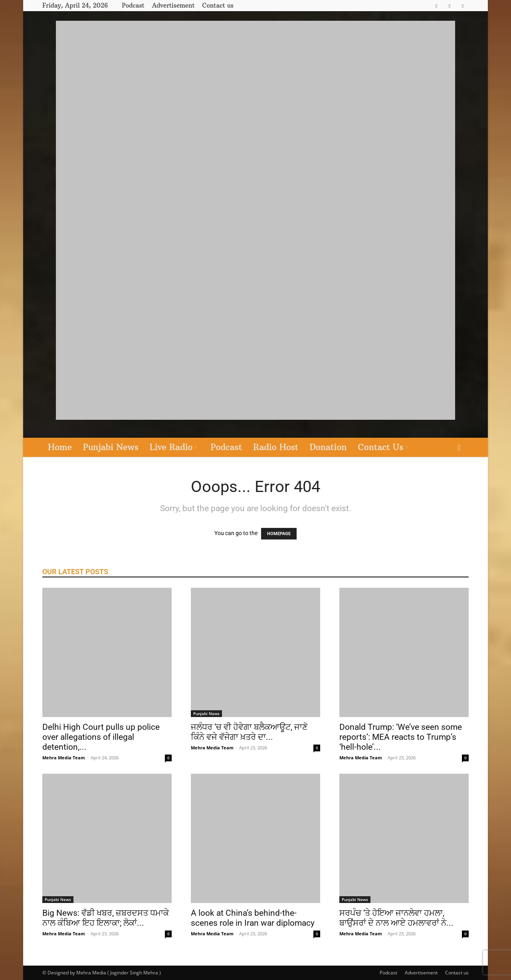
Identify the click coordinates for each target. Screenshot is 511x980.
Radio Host (276, 447)
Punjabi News (111, 447)
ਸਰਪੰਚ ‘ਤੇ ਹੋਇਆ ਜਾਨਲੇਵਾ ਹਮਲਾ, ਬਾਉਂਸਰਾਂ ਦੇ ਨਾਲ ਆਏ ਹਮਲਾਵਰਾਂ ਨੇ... (396, 918)
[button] (459, 448)
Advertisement (173, 5)
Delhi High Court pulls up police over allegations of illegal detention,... (101, 737)
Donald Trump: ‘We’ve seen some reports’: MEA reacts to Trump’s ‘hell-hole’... (401, 737)
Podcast (133, 5)
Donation (328, 447)
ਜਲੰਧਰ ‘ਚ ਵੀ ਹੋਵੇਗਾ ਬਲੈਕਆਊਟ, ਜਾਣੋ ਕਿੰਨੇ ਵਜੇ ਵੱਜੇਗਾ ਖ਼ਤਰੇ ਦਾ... (249, 732)
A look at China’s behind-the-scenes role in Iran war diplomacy (253, 918)
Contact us (218, 5)
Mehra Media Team (64, 758)
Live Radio (173, 447)
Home (60, 447)
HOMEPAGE (279, 534)
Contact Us (383, 447)
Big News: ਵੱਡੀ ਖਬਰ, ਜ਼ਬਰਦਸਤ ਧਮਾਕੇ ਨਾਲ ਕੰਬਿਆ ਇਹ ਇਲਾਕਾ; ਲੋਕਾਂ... (106, 918)
